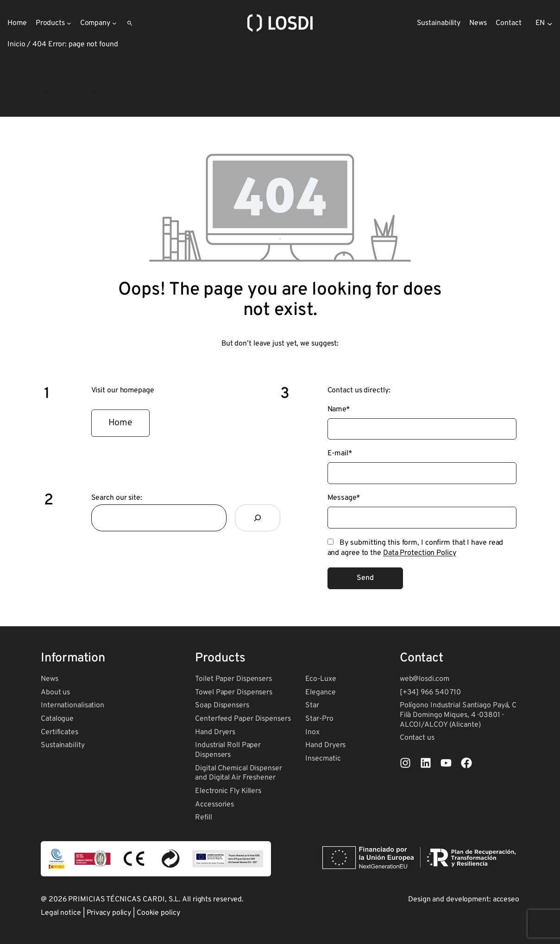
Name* (339, 409)
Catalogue (57, 719)
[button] (121, 423)
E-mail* (340, 453)
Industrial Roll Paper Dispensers (228, 750)
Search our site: (117, 498)
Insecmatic (323, 759)
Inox (312, 732)
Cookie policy (158, 913)
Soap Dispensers (222, 705)
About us (55, 692)
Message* (344, 498)
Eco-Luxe (321, 679)
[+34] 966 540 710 (430, 692)
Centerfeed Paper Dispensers (243, 719)
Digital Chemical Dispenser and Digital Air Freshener (238, 773)
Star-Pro (319, 719)
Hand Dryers (215, 732)
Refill (203, 818)
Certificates (60, 732)
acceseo (506, 900)
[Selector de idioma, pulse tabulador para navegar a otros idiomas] (544, 23)
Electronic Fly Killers (228, 791)
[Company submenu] (114, 23)
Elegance (320, 692)
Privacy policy (109, 913)
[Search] (258, 518)
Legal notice (61, 913)
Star (312, 705)
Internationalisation (72, 705)
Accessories (214, 805)
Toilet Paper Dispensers (233, 679)
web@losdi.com (425, 679)
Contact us (417, 738)
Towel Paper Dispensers (234, 692)
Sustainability (63, 745)
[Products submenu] (69, 23)
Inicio (16, 44)
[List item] (405, 763)
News (50, 679)
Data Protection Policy (420, 553)
